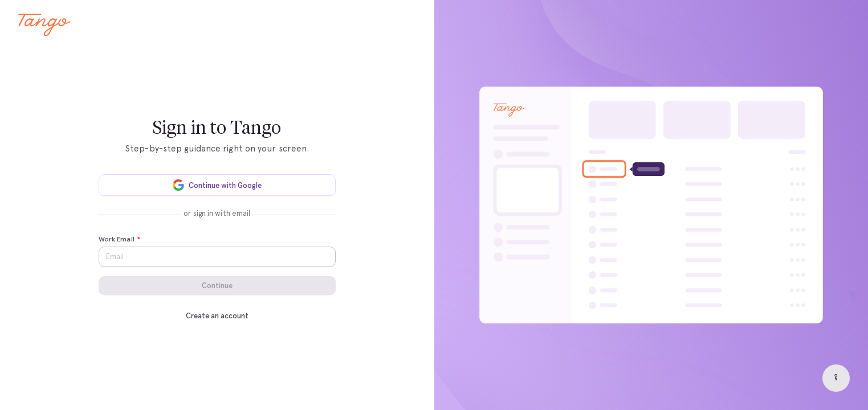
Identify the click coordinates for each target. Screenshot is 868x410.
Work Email (119, 240)
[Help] (836, 378)
